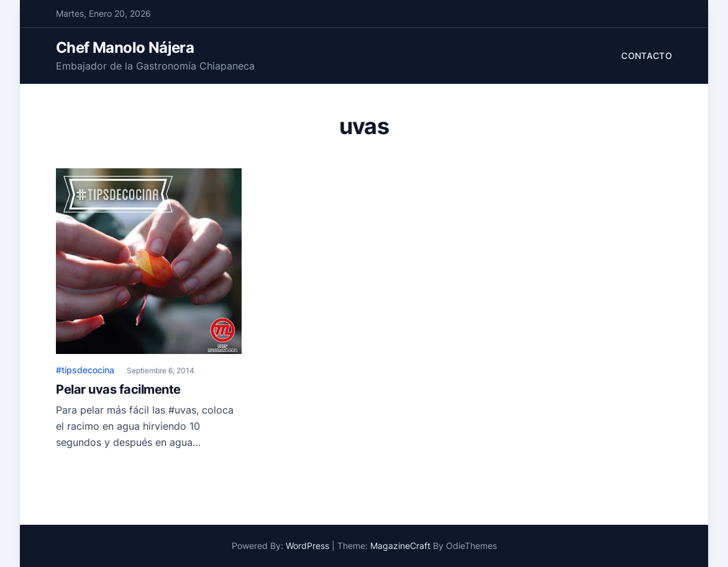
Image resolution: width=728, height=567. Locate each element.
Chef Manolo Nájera (125, 48)
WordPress (307, 546)
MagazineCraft (400, 546)
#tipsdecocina (85, 370)
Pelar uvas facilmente (118, 389)
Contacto (647, 56)
